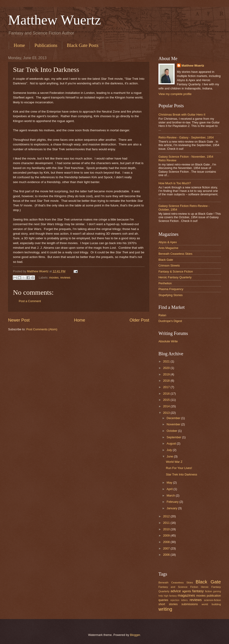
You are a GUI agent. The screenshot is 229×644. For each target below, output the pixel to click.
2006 (167, 555)
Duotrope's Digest (170, 321)
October (172, 431)
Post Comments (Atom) (42, 329)
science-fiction (212, 600)
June (170, 456)
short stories (168, 604)
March (171, 495)
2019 (167, 374)
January (172, 508)
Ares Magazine (168, 248)
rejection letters (179, 600)
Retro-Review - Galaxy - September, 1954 (186, 137)
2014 (167, 406)
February (173, 502)
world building (211, 604)
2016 (167, 394)
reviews (65, 278)
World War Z (174, 462)
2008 (167, 542)
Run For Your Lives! (179, 468)
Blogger (135, 635)
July (170, 450)
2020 (167, 368)
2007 (167, 548)
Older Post (139, 320)
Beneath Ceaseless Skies (175, 254)
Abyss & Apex (168, 242)
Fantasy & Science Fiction (176, 271)
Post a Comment (30, 301)
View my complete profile (175, 94)
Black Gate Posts (83, 45)
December (174, 418)
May (170, 483)
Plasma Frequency (171, 289)
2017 (167, 387)
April (170, 489)
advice (176, 591)
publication (214, 596)
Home (19, 45)
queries (163, 600)
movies (54, 278)
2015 (167, 400)
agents (187, 591)
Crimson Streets (169, 265)
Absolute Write (168, 341)
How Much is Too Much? (175, 183)
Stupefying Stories (171, 295)
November (174, 424)
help (161, 596)
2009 (167, 535)
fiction (208, 591)
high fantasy (170, 596)
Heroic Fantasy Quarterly (175, 277)
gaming (217, 591)
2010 (167, 529)
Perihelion (165, 283)
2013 (167, 413)
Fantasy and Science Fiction (178, 587)
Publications (46, 45)
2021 (167, 361)
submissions (190, 604)
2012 (167, 516)
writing (165, 609)
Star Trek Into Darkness (181, 474)
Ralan (162, 315)
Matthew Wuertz (54, 20)
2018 (167, 381)
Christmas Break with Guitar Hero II (182, 115)
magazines (186, 595)
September (174, 437)
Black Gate (166, 260)
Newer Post (19, 320)
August (172, 443)
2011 (167, 523)
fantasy (198, 591)
